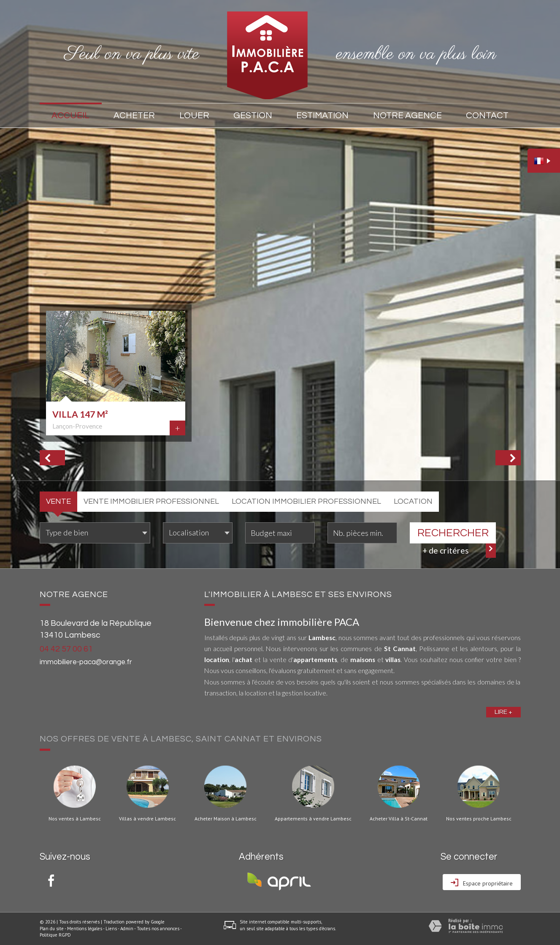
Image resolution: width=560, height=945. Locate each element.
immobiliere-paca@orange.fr (86, 662)
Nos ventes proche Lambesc (479, 819)
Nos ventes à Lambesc (75, 819)
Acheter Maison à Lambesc (226, 819)
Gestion (253, 115)
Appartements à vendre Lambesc (313, 819)
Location (413, 501)
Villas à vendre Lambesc (147, 819)
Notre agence (407, 115)
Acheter (134, 115)
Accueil (70, 115)
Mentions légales (85, 929)
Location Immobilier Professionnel (306, 501)
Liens (111, 929)
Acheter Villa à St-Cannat (399, 819)
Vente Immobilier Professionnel (151, 501)
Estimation (322, 115)
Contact (487, 115)
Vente (58, 501)
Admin (127, 929)
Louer (194, 115)
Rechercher (453, 533)
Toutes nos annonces (158, 929)
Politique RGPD (55, 935)
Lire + (503, 712)
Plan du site (52, 929)
